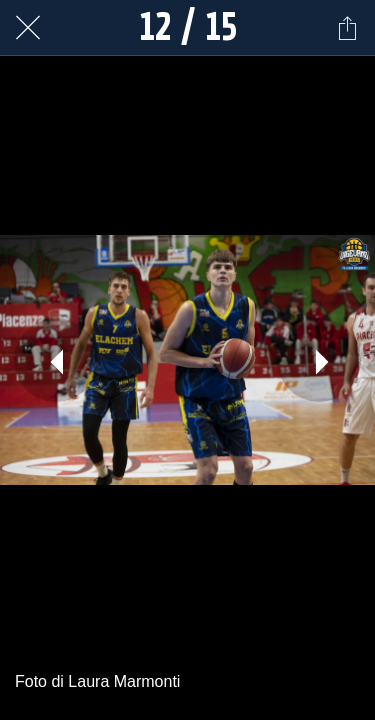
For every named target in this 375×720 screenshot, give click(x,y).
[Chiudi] (28, 28)
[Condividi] (347, 28)
